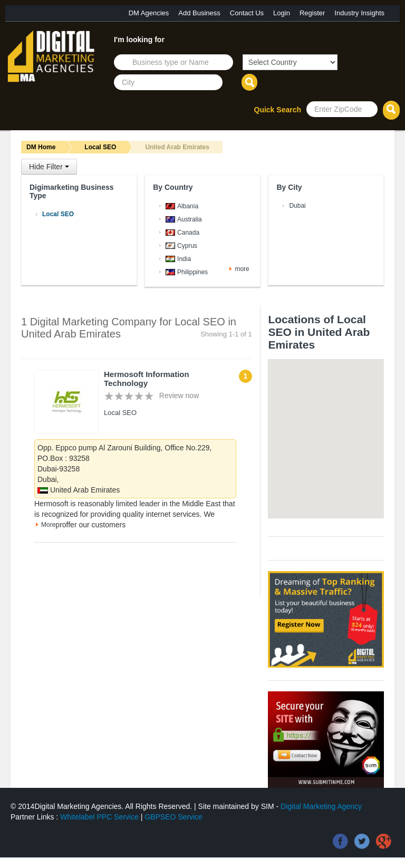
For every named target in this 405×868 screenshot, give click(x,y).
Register (312, 13)
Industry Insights (359, 13)
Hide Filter (49, 167)
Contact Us (247, 13)
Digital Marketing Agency (321, 806)
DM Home (41, 147)
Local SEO (100, 147)
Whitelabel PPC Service (99, 817)
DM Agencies (149, 13)
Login (282, 13)
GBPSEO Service (173, 817)
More (48, 525)
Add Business (199, 13)
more (242, 269)
